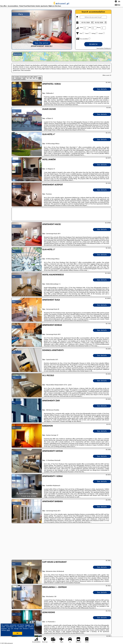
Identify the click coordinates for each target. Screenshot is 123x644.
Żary (14, 86)
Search (93, 44)
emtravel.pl (61, 3)
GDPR (8, 630)
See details (102, 89)
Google (28, 625)
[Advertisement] (61, 542)
